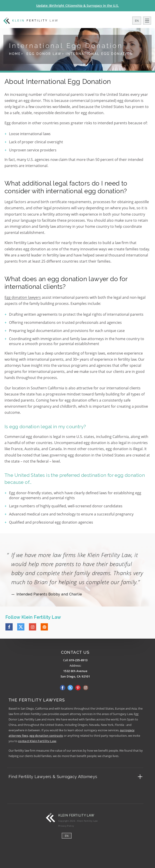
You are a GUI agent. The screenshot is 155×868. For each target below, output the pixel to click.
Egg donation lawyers (23, 297)
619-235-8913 (78, 660)
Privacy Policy (66, 826)
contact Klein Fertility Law (37, 741)
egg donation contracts (46, 736)
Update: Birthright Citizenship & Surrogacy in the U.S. (77, 6)
